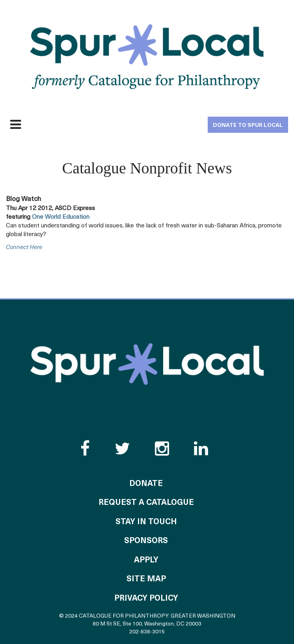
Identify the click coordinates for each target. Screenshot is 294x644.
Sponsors (146, 541)
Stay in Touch (146, 522)
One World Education (61, 217)
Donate (146, 484)
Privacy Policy (146, 599)
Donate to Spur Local (248, 126)
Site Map (146, 579)
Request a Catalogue (146, 503)
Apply (146, 560)
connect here (24, 248)
